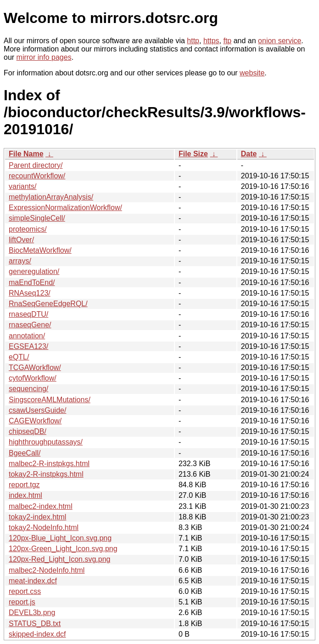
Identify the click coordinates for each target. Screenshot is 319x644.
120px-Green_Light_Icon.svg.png (63, 549)
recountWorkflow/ (37, 176)
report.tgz (24, 485)
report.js (22, 602)
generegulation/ (34, 271)
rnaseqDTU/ (28, 314)
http (193, 41)
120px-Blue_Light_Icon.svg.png (60, 538)
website (252, 73)
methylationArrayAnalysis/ (51, 197)
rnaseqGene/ (30, 325)
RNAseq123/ (30, 293)
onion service (280, 41)
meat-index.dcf (33, 581)
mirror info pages (44, 57)
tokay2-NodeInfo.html (44, 527)
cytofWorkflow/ (33, 378)
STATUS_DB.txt (35, 624)
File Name (26, 154)
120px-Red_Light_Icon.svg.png (60, 559)
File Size (193, 154)
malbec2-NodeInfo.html (47, 570)
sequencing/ (28, 389)
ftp (227, 41)
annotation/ (27, 336)
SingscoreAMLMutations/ (50, 400)
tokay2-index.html (37, 517)
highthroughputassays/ (46, 442)
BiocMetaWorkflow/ (40, 250)
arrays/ (20, 261)
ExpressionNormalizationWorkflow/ (65, 208)
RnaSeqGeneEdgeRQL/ (48, 304)
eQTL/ (19, 357)
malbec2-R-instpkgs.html (49, 464)
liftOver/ (21, 240)
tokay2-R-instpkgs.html (46, 474)
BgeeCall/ (25, 453)
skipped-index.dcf (37, 634)
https (211, 41)
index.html (25, 495)
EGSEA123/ (28, 346)
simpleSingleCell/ (37, 218)
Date (249, 154)
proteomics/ (28, 229)
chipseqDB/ (28, 431)
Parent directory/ (36, 165)
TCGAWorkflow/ (35, 368)
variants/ (22, 186)
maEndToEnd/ (32, 282)
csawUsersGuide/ (37, 410)
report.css (25, 591)
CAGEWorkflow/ (35, 421)
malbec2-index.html (41, 506)
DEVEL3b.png (32, 613)
